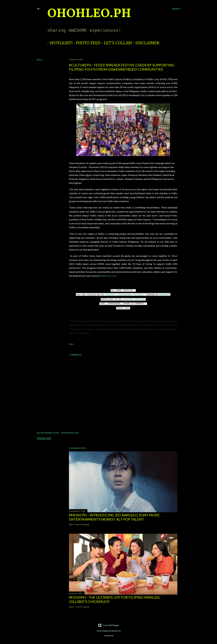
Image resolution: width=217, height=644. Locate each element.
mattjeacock (116, 631)
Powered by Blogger (109, 625)
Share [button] (40, 60)
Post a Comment (83, 524)
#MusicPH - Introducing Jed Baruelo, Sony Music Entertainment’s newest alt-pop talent (115, 517)
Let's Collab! (116, 43)
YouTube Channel (134, 299)
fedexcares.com (108, 276)
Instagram (124, 295)
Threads (138, 295)
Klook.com (44, 438)
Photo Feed (86, 43)
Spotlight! (59, 43)
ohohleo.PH (89, 14)
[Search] (176, 9)
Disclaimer (145, 43)
